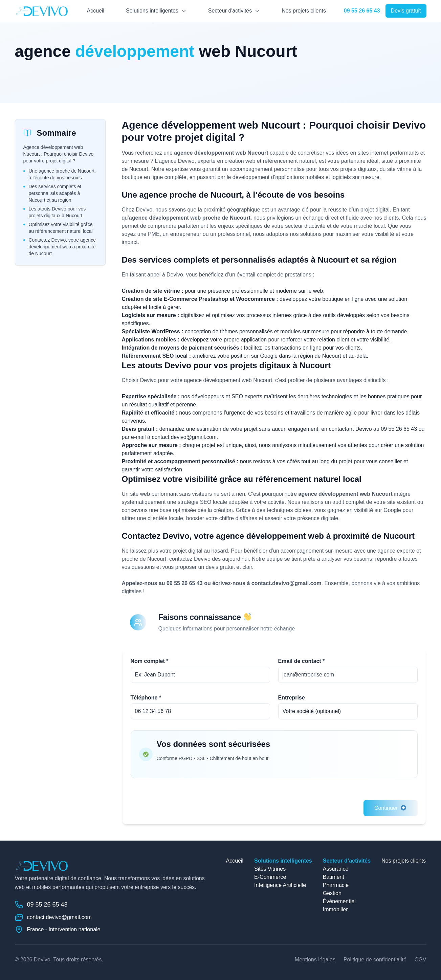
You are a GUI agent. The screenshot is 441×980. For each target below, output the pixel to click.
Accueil (95, 11)
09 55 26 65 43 (399, 429)
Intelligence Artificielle (280, 885)
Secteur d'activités (230, 11)
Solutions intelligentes (152, 11)
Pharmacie (336, 885)
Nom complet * (150, 661)
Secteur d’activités (347, 861)
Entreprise (292, 698)
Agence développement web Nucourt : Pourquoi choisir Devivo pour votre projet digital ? (59, 154)
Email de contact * (302, 661)
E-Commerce (270, 877)
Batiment (334, 877)
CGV (421, 960)
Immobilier (335, 909)
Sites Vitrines (270, 869)
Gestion (332, 893)
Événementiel (339, 901)
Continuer (391, 808)
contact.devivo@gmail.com (184, 437)
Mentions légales (315, 960)
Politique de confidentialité (375, 960)
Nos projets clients (304, 11)
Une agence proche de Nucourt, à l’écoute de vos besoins (62, 174)
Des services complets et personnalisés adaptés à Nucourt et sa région (55, 193)
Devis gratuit (406, 11)
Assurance (336, 869)
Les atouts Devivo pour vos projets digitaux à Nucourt (57, 212)
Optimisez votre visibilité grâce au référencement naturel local (61, 228)
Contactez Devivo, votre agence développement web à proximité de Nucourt (62, 247)
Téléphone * (146, 698)
